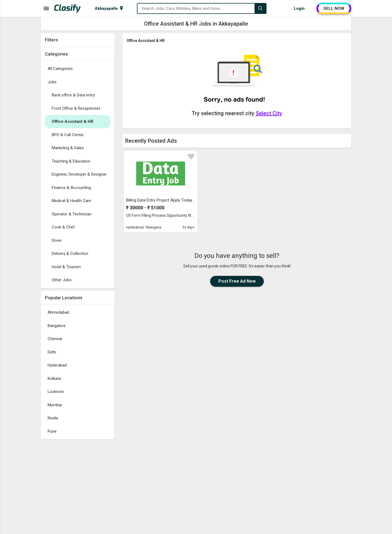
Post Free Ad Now (237, 281)
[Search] (260, 8)
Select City (269, 113)
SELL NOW (334, 8)
